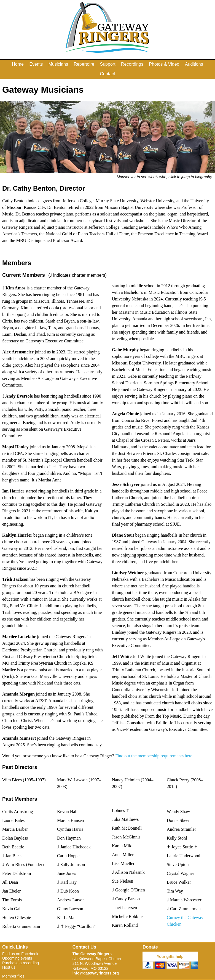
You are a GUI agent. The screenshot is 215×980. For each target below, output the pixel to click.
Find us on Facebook (20, 954)
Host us (9, 967)
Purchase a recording (21, 963)
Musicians (58, 64)
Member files (13, 976)
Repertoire (84, 64)
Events (36, 64)
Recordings (132, 64)
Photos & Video (164, 64)
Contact (107, 74)
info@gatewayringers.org (96, 973)
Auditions (194, 64)
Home (18, 64)
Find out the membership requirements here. (154, 756)
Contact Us (84, 947)
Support (108, 64)
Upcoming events (17, 958)
